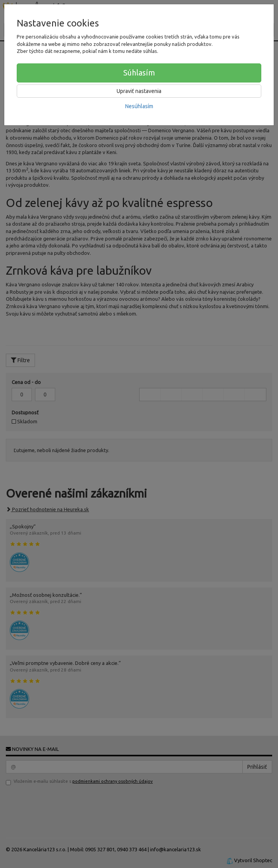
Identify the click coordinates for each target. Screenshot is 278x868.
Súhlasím (139, 73)
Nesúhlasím (139, 106)
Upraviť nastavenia (139, 91)
